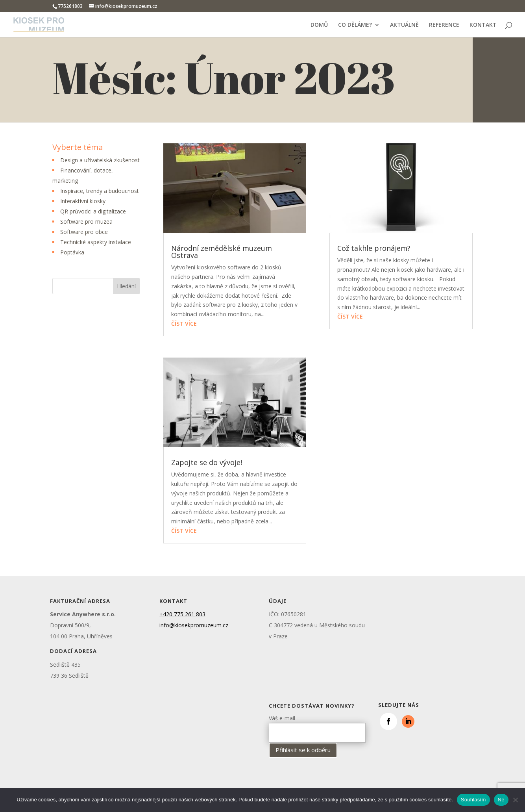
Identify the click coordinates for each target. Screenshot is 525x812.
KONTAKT (483, 25)
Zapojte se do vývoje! (207, 462)
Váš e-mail (317, 725)
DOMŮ (319, 25)
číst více (184, 324)
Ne (501, 800)
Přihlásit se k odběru (303, 750)
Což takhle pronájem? (374, 248)
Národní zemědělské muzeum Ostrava (222, 252)
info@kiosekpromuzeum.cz (194, 625)
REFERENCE (444, 25)
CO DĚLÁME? (355, 25)
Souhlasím (473, 800)
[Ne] (515, 800)
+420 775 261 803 (182, 614)
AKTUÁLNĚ (404, 25)
